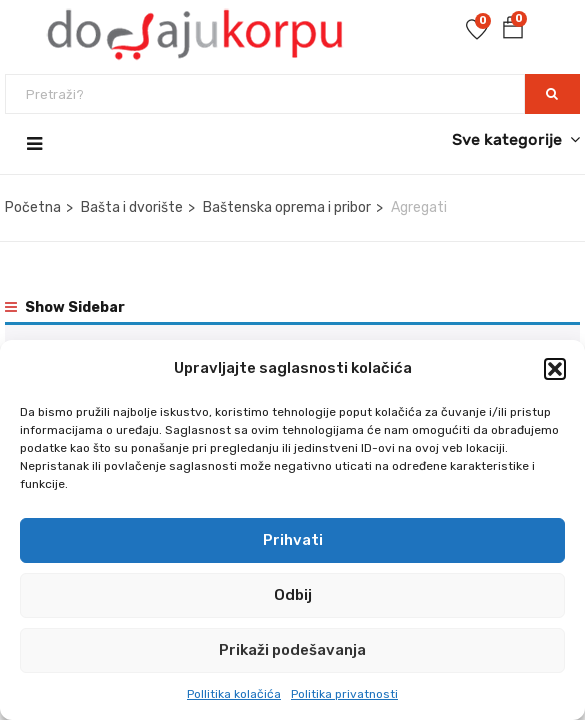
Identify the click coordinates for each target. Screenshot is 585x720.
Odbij (293, 595)
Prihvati (293, 540)
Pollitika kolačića (234, 694)
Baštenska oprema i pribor (287, 207)
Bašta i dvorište (132, 207)
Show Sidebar (65, 307)
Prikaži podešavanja (292, 650)
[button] (555, 369)
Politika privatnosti (344, 694)
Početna (33, 207)
